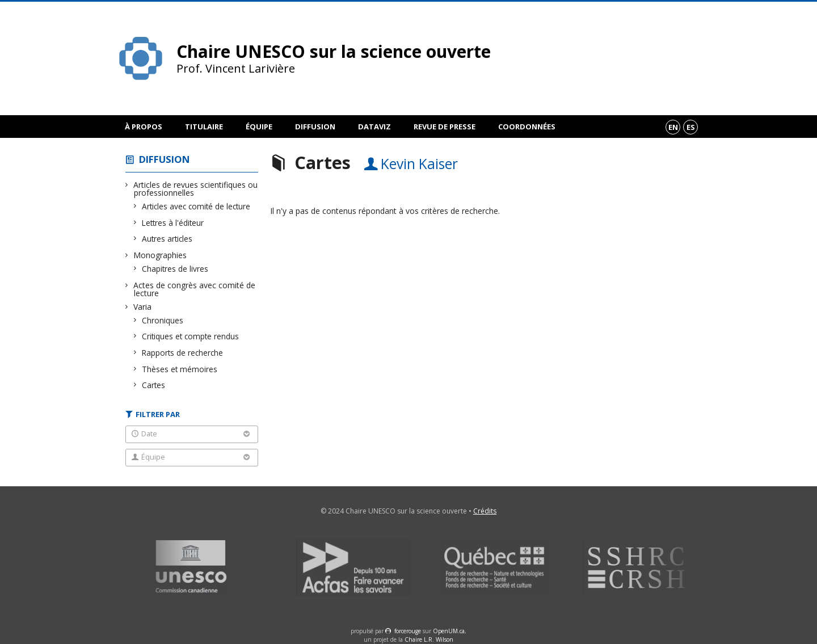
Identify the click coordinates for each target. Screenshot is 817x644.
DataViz (374, 127)
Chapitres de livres (175, 269)
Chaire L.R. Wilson (429, 639)
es (691, 127)
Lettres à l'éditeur (173, 223)
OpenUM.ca (449, 631)
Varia (143, 307)
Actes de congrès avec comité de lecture (195, 289)
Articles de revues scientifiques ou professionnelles (196, 189)
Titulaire (204, 127)
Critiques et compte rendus (191, 336)
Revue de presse (445, 127)
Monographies (160, 255)
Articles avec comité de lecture (196, 206)
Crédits (485, 511)
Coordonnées (527, 127)
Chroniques (163, 320)
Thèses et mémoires (180, 369)
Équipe (259, 127)
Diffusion (315, 127)
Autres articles (167, 239)
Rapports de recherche (183, 353)
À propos (144, 127)
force (408, 631)
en (673, 127)
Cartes (154, 385)
